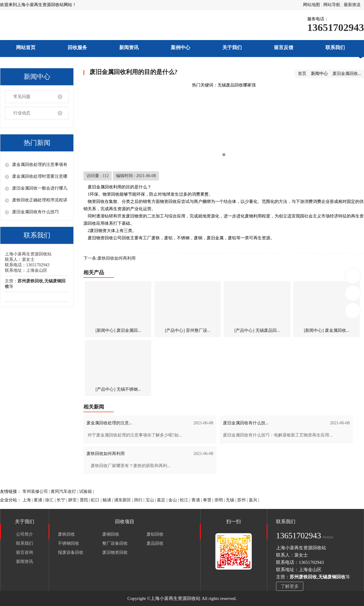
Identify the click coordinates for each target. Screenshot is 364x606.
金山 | (174, 500)
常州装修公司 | (37, 492)
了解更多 (290, 586)
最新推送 (352, 5)
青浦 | (197, 500)
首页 (302, 74)
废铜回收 (111, 534)
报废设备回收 (71, 552)
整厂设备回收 (115, 543)
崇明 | (220, 500)
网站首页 (26, 47)
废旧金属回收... (347, 74)
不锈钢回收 (69, 543)
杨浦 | (108, 500)
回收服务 (77, 47)
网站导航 (332, 5)
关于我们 (232, 47)
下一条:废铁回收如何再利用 (110, 258)
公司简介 (25, 534)
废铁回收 (66, 534)
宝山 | (151, 500)
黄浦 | (39, 500)
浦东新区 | (124, 500)
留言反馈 (284, 47)
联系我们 (335, 47)
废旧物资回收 (115, 552)
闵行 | (140, 500)
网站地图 (312, 5)
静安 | (74, 500)
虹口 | (97, 500)
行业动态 (22, 113)
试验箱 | (86, 492)
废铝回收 (155, 534)
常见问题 (22, 97)
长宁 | (62, 500)
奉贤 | (209, 500)
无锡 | (231, 500)
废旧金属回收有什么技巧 (35, 212)
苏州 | (243, 500)
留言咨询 (25, 552)
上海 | (28, 500)
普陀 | (86, 500)
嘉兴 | (254, 500)
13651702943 (353, 276)
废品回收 (155, 543)
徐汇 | (51, 500)
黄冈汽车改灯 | (65, 492)
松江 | (186, 500)
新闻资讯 (129, 47)
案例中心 (180, 47)
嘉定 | (163, 500)
